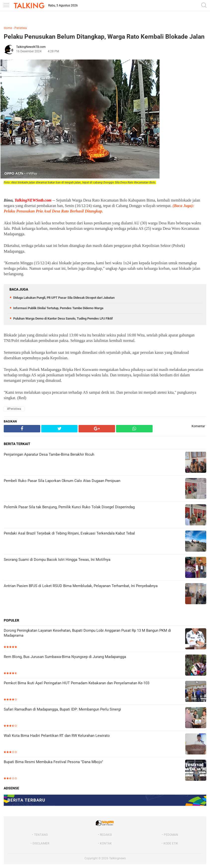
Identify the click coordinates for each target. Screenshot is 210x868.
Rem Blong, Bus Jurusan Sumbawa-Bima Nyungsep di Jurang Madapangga (65, 657)
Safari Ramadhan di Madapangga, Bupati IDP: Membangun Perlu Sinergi (62, 709)
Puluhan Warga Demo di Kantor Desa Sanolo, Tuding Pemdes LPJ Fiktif (63, 318)
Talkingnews (117, 858)
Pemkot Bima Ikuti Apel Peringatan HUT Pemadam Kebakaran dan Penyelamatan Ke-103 (77, 683)
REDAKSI (106, 835)
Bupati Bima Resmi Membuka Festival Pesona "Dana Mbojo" (53, 762)
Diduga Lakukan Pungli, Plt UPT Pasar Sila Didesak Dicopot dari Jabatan (64, 298)
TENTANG (41, 835)
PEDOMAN (171, 835)
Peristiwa (21, 28)
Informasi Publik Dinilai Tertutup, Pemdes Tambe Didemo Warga (58, 308)
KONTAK (106, 843)
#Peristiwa (14, 409)
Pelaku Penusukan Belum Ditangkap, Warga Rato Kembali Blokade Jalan (104, 37)
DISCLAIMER (41, 843)
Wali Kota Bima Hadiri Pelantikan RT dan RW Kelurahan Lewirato (57, 736)
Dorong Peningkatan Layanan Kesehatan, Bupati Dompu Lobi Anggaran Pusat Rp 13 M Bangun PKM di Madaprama (87, 633)
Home (8, 28)
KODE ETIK (171, 843)
